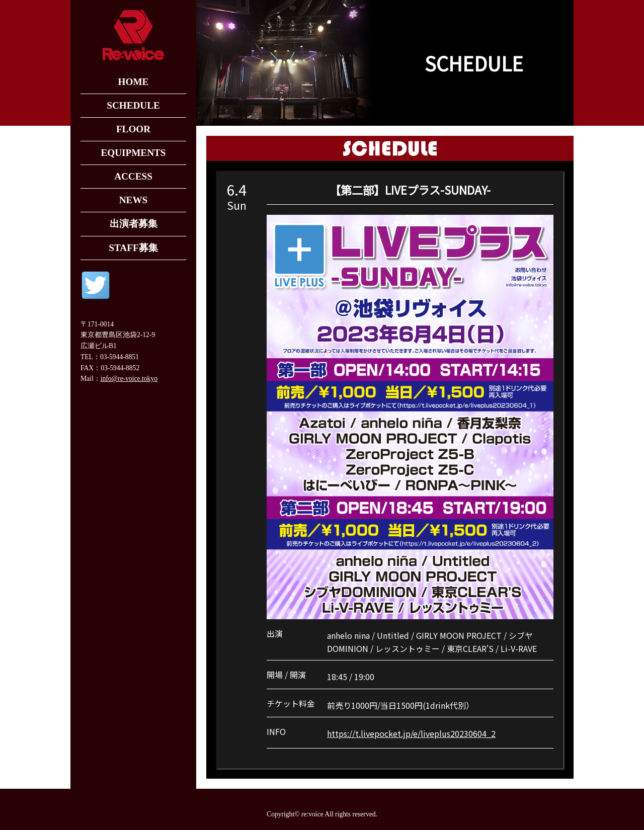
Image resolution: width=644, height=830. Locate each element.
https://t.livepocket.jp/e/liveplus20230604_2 (411, 733)
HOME (134, 82)
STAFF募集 (133, 248)
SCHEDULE (133, 105)
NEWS (134, 200)
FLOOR (133, 129)
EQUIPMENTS (133, 153)
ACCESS (133, 176)
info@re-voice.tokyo (129, 379)
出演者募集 (134, 224)
